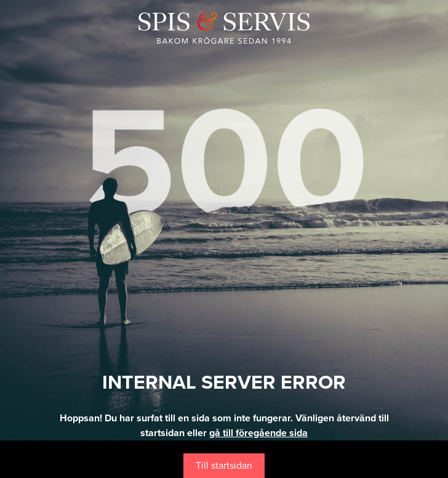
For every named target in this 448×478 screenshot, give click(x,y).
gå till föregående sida (258, 433)
